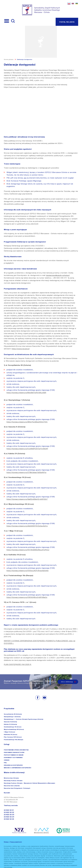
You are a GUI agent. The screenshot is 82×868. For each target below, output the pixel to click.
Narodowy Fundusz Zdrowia (13, 781)
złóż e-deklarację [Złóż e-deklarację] (67, 682)
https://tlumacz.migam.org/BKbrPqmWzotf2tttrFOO (27, 422)
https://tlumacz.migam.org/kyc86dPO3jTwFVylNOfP (27, 449)
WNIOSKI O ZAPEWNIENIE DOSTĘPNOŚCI (18, 768)
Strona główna (9, 59)
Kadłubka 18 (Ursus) (10, 734)
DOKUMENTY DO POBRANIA (13, 757)
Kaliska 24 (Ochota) (10, 724)
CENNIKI (7, 760)
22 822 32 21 (9, 810)
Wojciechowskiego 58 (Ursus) (14, 729)
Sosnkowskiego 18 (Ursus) (13, 727)
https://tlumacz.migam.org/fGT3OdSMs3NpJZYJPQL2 (28, 550)
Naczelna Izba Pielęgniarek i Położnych (17, 788)
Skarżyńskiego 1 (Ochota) (12, 717)
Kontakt (7, 793)
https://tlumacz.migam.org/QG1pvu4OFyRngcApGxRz (27, 571)
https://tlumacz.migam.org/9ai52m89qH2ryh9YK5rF (27, 499)
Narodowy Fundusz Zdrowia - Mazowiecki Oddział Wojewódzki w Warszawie (29, 783)
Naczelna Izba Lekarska (12, 786)
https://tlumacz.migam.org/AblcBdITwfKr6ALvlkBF (26, 393)
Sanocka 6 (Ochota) (10, 722)
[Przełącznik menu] (7, 21)
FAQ (5, 763)
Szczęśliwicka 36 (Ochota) (13, 714)
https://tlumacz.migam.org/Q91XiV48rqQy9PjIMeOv (27, 597)
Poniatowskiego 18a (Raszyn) (13, 740)
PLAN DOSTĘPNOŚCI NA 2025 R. (18, 664)
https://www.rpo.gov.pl (21, 349)
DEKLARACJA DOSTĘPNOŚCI (13, 765)
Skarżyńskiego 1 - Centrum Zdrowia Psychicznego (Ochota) (23, 719)
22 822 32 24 (9, 817)
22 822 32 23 (9, 815)
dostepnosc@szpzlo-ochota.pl (58, 275)
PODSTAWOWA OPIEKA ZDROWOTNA (16, 750)
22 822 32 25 (9, 819)
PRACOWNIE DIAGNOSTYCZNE (14, 752)
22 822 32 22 (9, 812)
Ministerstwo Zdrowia (11, 778)
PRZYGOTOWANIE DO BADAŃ (14, 755)
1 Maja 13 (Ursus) (9, 732)
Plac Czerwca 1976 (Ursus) (13, 737)
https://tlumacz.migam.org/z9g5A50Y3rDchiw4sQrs (27, 526)
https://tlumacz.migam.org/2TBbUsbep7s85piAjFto (26, 472)
